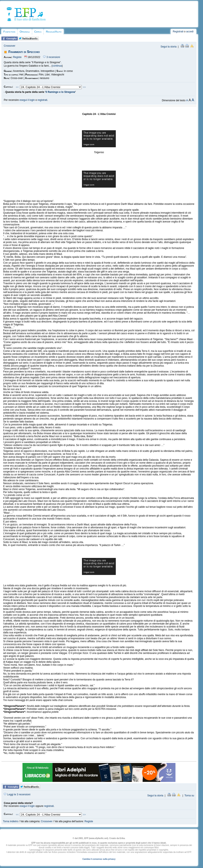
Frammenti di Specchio (24, 52)
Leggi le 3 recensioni (17, 794)
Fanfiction (9, 32)
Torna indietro (11, 821)
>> (84, 87)
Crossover (10, 46)
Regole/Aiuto (54, 32)
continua (57, 66)
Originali (25, 32)
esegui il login (27, 100)
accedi (190, 32)
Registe (17, 57)
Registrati (178, 32)
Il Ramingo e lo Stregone (60, 92)
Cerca (38, 32)
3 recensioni (52, 57)
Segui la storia (169, 47)
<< (17, 87)
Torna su (189, 796)
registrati (42, 100)
